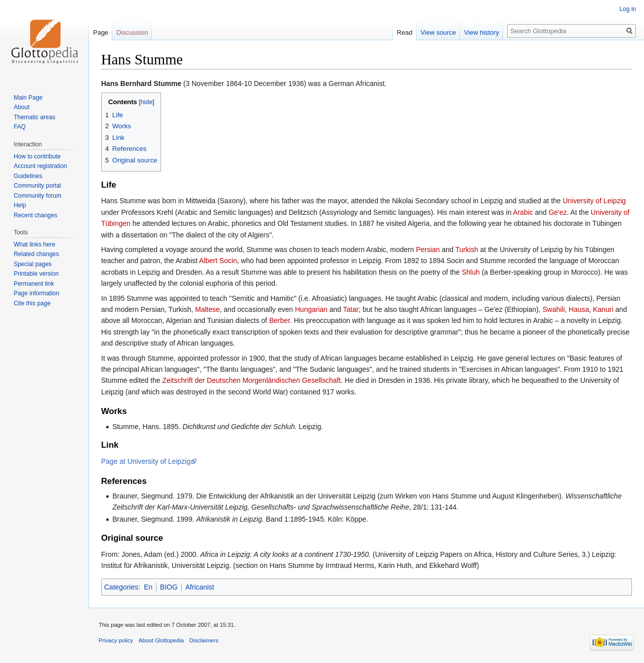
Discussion (132, 32)
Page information (36, 293)
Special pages (32, 264)
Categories (121, 587)
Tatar (351, 309)
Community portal (37, 186)
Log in (628, 9)
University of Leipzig (594, 201)
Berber (279, 320)
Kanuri (603, 309)
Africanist (200, 587)
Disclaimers (204, 640)
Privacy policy (116, 640)
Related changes (36, 254)
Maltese (208, 309)
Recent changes (35, 215)
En (148, 587)
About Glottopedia (162, 640)
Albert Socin (218, 261)
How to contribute (37, 156)
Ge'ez (557, 212)
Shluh (471, 272)
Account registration (40, 166)
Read (405, 32)
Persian (428, 250)
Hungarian (311, 309)
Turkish (467, 250)
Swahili (553, 309)
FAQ (20, 127)
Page (101, 32)
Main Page (28, 98)
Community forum (37, 196)
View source (438, 32)
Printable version (36, 274)
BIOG (169, 587)
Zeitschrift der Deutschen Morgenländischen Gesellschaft (251, 380)
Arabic (523, 212)
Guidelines (28, 176)
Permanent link (34, 284)
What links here (34, 244)
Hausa (579, 309)
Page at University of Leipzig (146, 461)
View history (481, 32)
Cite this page (32, 303)
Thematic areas (34, 117)
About (21, 107)
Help (20, 205)
